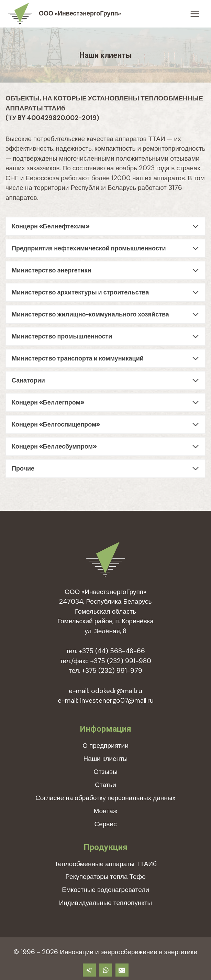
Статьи (105, 785)
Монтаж (106, 811)
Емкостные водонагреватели (105, 890)
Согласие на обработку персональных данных (105, 798)
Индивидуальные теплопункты (106, 903)
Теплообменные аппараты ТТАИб (105, 864)
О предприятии (105, 746)
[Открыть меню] (195, 14)
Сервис (105, 824)
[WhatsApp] (105, 970)
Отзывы (105, 772)
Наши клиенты (106, 759)
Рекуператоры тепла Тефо (105, 877)
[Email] (122, 970)
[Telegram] (89, 970)
